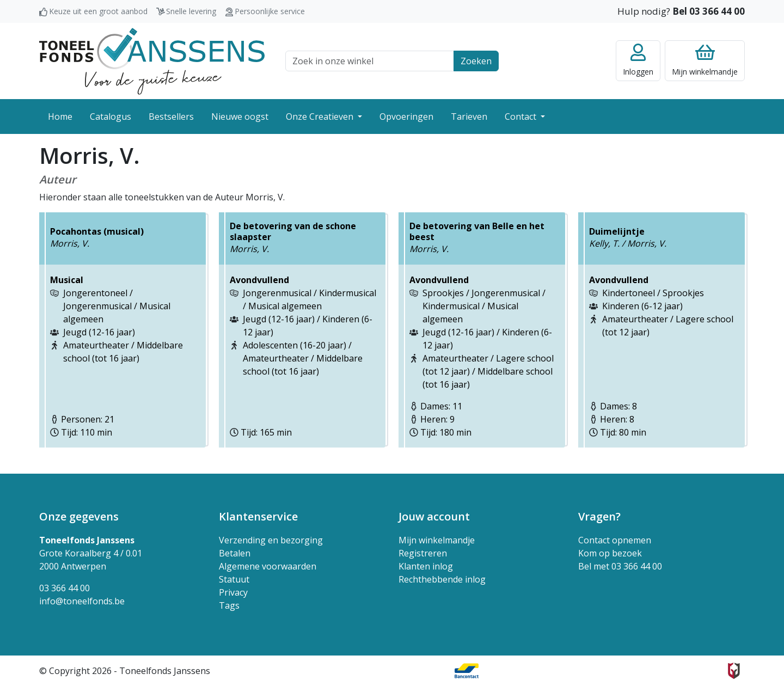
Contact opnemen (615, 540)
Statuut (234, 579)
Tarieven (469, 117)
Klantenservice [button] (258, 516)
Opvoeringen (406, 117)
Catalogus (111, 117)
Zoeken (476, 61)
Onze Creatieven (321, 117)
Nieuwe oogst (240, 117)
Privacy (233, 592)
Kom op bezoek (610, 553)
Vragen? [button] (599, 516)
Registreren (423, 553)
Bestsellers (171, 117)
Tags (229, 605)
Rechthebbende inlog (442, 579)
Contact (522, 117)
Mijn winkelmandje (437, 540)
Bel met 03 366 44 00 (620, 566)
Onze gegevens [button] (79, 516)
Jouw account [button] (434, 516)
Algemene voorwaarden (268, 566)
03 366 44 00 (65, 588)
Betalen (235, 553)
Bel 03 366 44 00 (709, 11)
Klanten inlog (426, 566)
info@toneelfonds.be (82, 601)
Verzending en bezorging (271, 540)
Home (60, 117)
